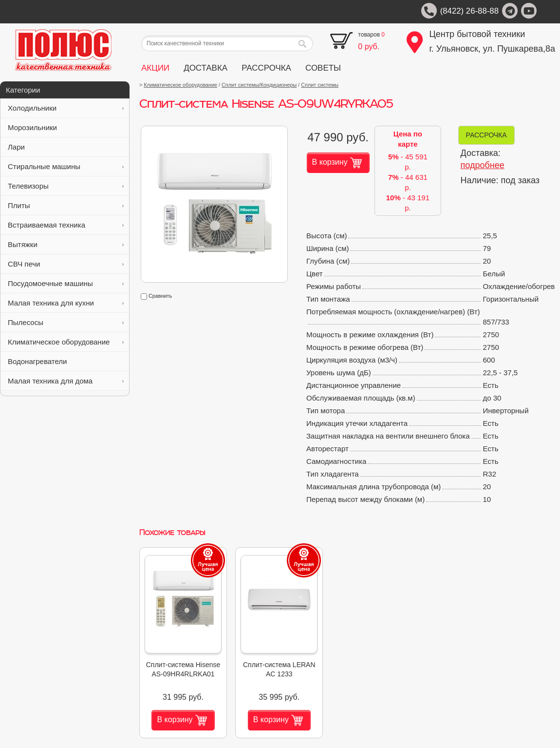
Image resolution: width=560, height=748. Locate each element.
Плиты (66, 205)
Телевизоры (66, 186)
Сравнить (156, 296)
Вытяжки (66, 244)
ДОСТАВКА (205, 68)
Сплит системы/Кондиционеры (259, 85)
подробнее (483, 165)
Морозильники (66, 127)
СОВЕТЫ (323, 68)
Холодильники (66, 108)
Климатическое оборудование (66, 342)
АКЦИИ (155, 68)
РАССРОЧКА (266, 68)
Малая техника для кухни (66, 303)
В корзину (337, 163)
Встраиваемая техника (66, 225)
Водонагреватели (66, 361)
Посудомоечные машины (66, 283)
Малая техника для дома (66, 381)
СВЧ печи (66, 264)
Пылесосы (66, 322)
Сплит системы (320, 85)
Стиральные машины (66, 166)
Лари (66, 147)
